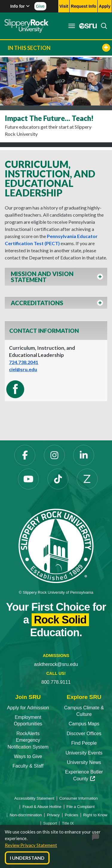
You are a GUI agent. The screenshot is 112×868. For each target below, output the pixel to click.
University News (84, 762)
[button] (56, 278)
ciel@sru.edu (23, 369)
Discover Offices (84, 734)
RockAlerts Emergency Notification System (28, 740)
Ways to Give (28, 756)
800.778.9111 (56, 682)
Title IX (68, 823)
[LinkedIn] (84, 455)
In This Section (59, 48)
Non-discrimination (26, 815)
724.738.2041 (24, 362)
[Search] (102, 26)
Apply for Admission (28, 708)
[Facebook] (25, 455)
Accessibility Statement (34, 798)
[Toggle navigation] (72, 26)
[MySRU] (86, 26)
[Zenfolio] (87, 479)
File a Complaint (81, 807)
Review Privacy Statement (31, 845)
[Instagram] (54, 455)
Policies (72, 815)
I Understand (27, 858)
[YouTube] (28, 479)
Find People (84, 743)
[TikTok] (58, 479)
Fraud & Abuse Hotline (42, 807)
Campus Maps (84, 724)
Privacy (53, 815)
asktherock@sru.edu (56, 664)
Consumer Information (79, 798)
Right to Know (95, 815)
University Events (84, 753)
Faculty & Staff (28, 766)
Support (50, 823)
